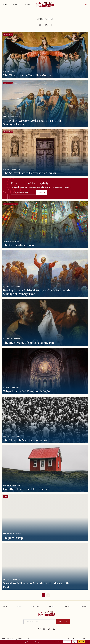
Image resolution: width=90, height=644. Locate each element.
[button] (86, 4)
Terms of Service (83, 639)
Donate (52, 606)
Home (5, 606)
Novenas (28, 4)
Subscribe (62, 622)
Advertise (67, 606)
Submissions (35, 606)
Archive (17, 4)
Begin (41, 192)
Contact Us (83, 606)
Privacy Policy (72, 639)
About (5, 4)
